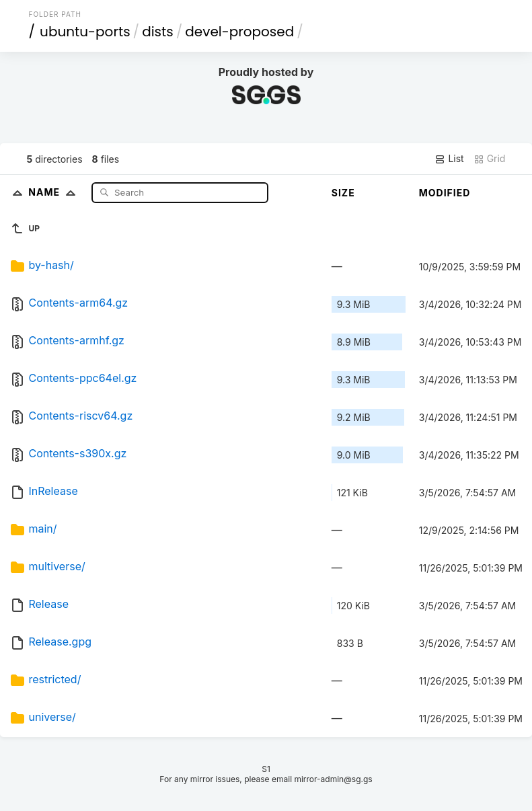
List (449, 159)
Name (55, 192)
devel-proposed (239, 32)
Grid (490, 159)
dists (158, 32)
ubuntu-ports (85, 32)
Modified (445, 193)
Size (343, 193)
